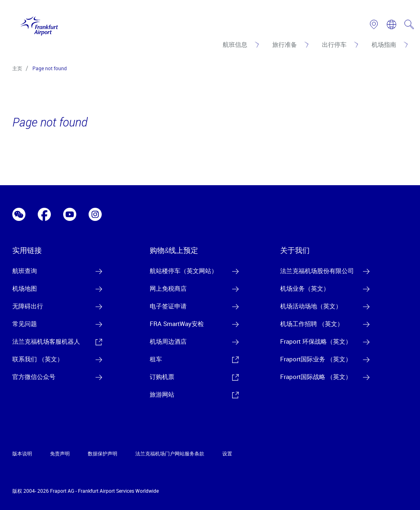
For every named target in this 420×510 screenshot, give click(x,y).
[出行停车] (339, 44)
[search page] (409, 24)
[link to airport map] (374, 24)
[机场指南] (389, 44)
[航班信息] (240, 44)
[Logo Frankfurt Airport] (37, 24)
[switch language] (391, 24)
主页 (17, 68)
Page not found (50, 68)
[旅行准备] (290, 44)
